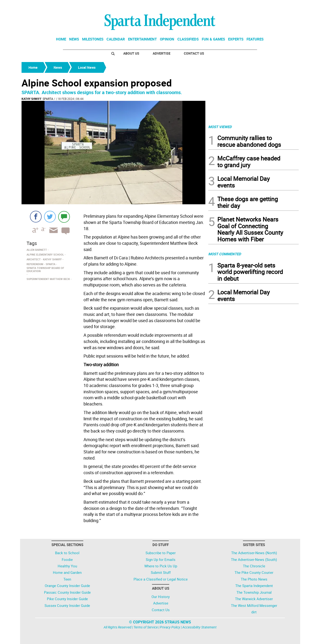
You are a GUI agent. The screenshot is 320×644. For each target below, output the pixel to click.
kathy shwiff (32, 99)
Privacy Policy (170, 627)
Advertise (162, 53)
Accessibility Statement (199, 627)
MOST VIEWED (220, 127)
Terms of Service (146, 627)
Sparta (48, 99)
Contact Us (194, 53)
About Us (131, 53)
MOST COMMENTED (225, 254)
